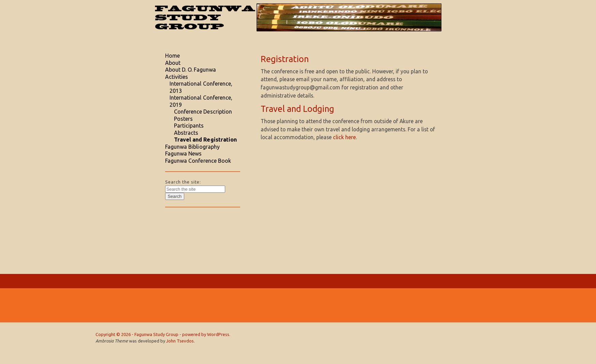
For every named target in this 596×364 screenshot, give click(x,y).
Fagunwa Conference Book (198, 161)
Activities (177, 77)
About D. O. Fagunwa (191, 70)
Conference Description (203, 112)
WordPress (218, 334)
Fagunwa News (184, 154)
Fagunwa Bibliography (193, 147)
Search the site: (183, 182)
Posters (184, 119)
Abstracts (186, 133)
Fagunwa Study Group (156, 334)
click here (344, 137)
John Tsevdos (180, 341)
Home (172, 56)
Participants (189, 126)
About (173, 63)
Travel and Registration (206, 140)
